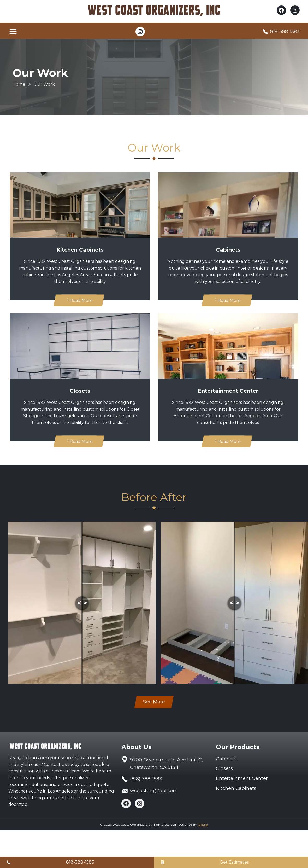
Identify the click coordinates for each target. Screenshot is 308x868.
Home (19, 84)
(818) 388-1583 (146, 779)
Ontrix (203, 825)
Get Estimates (234, 862)
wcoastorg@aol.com (154, 791)
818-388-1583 (285, 32)
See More (154, 702)
